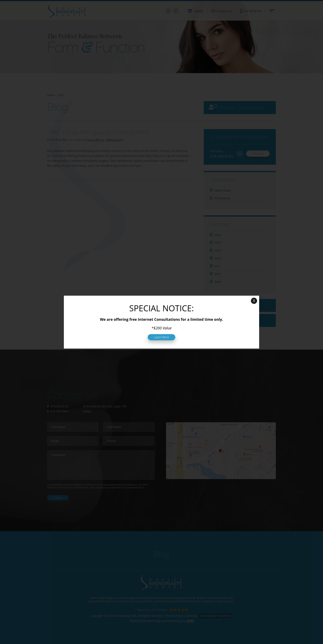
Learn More (161, 337)
